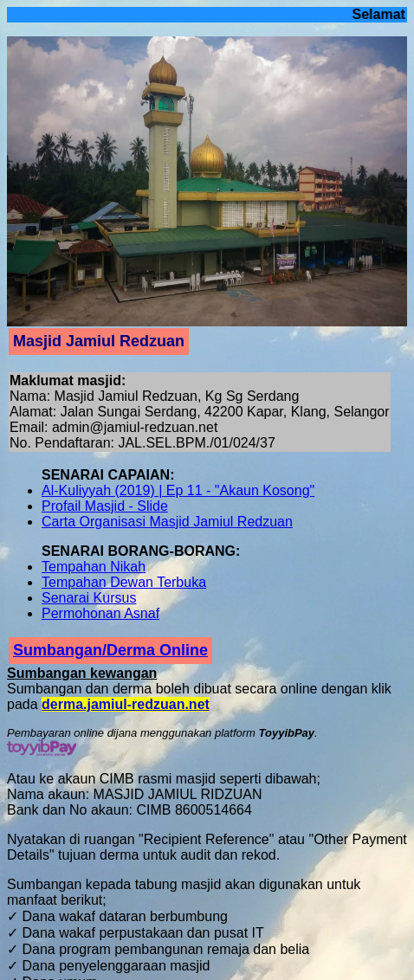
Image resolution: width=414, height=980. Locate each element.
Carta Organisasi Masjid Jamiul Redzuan (167, 522)
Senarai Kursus (89, 598)
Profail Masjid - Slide (105, 506)
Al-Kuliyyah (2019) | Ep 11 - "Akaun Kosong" (178, 490)
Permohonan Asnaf (100, 613)
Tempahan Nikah (94, 567)
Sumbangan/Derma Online (110, 650)
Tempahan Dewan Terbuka (124, 582)
